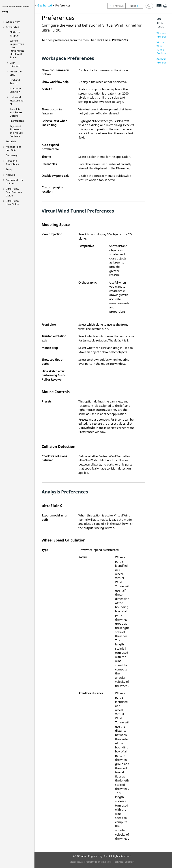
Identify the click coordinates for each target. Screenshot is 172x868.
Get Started (12, 27)
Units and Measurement (16, 100)
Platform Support (15, 34)
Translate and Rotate (16, 112)
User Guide (12, 202)
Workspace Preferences (163, 35)
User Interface (15, 64)
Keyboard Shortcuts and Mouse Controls (16, 131)
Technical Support (124, 862)
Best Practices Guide (14, 192)
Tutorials (11, 141)
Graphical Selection (15, 90)
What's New (13, 22)
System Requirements (17, 49)
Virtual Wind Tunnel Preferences (163, 48)
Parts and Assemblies (12, 162)
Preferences (17, 121)
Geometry (12, 155)
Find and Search (15, 82)
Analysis (11, 175)
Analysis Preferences (163, 61)
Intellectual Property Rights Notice (90, 862)
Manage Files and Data (13, 148)
